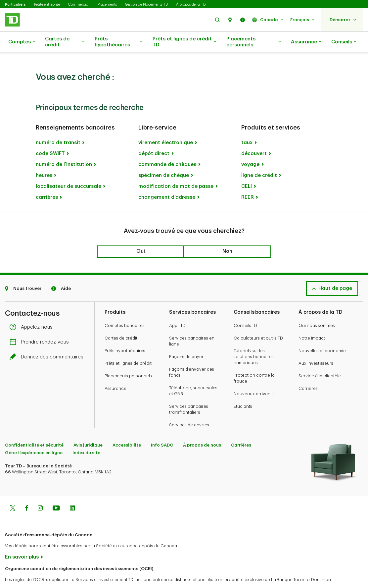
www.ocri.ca (20, 574)
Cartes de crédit (65, 42)
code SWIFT (50, 137)
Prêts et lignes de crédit (128, 347)
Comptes (22, 42)
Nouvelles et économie (322, 334)
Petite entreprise (47, 4)
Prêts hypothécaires (118, 42)
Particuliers (15, 4)
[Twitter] (13, 492)
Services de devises (189, 408)
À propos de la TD (191, 4)
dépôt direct (154, 137)
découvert (254, 137)
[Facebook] (26, 492)
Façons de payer (186, 340)
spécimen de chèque (164, 159)
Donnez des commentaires (48, 340)
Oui (141, 235)
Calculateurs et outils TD (258, 321)
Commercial (79, 4)
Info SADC (162, 428)
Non (227, 235)
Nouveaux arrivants (254, 377)
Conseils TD (245, 309)
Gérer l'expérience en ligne (34, 436)
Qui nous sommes (317, 309)
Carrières (308, 372)
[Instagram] (40, 492)
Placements (107, 4)
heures (44, 159)
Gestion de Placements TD (146, 4)
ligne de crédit (259, 159)
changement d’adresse (167, 181)
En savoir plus (22, 540)
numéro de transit (58, 126)
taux (247, 126)
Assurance (306, 42)
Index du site (86, 436)
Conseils (344, 42)
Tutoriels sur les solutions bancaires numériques (254, 340)
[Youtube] (56, 492)
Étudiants (243, 390)
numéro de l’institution (64, 148)
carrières (47, 181)
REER (248, 181)
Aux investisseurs (316, 347)
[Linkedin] (72, 492)
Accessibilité (127, 428)
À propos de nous (202, 428)
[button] (217, 20)
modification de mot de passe (176, 170)
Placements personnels (254, 42)
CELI (247, 170)
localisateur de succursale (69, 170)
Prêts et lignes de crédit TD (184, 42)
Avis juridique (88, 428)
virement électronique (166, 126)
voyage (250, 148)
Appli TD (177, 309)
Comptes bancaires (125, 309)
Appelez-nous (33, 311)
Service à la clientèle (320, 359)
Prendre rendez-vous (41, 325)
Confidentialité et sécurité (34, 428)
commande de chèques (167, 148)
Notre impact (312, 321)
